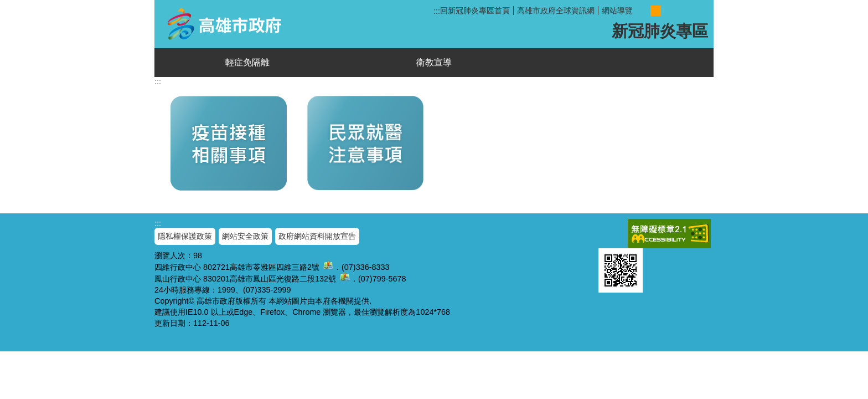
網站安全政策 (245, 236)
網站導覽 (617, 11)
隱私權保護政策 (185, 236)
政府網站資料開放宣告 (317, 236)
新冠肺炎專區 (227, 24)
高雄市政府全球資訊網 (556, 11)
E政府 (610, 231)
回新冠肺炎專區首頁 (475, 11)
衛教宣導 (434, 62)
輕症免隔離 (247, 62)
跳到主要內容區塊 (6, 6)
